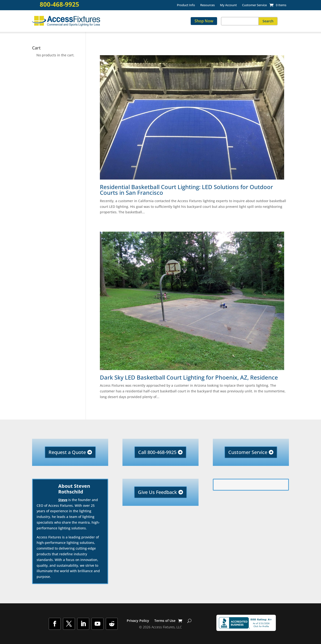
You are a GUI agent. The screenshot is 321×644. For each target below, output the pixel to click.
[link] (278, 5)
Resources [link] (207, 5)
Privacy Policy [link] (138, 621)
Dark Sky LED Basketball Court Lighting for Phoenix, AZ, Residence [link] (189, 377)
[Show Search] (189, 621)
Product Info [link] (186, 5)
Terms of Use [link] (165, 621)
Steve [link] (63, 500)
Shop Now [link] (204, 21)
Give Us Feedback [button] (157, 492)
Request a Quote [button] (67, 452)
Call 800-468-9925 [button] (157, 452)
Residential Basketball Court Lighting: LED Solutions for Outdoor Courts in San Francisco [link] (186, 190)
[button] (268, 21)
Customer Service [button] (248, 452)
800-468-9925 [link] (59, 4)
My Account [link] (228, 5)
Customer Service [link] (254, 5)
